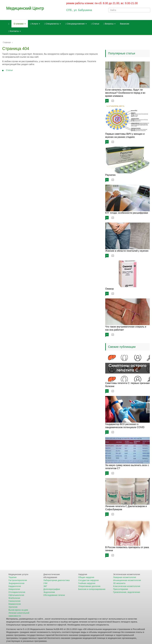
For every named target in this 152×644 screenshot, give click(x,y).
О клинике (20, 24)
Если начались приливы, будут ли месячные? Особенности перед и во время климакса (125, 93)
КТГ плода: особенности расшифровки (127, 213)
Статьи (95, 24)
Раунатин (110, 175)
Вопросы (110, 24)
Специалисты (53, 24)
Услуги (35, 24)
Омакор (109, 289)
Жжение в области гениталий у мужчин (127, 251)
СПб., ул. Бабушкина (79, 10)
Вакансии (125, 24)
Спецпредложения (76, 24)
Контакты (15, 31)
